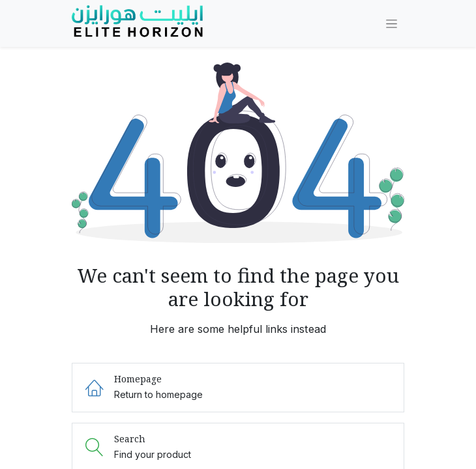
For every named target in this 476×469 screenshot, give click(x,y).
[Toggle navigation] (392, 24)
